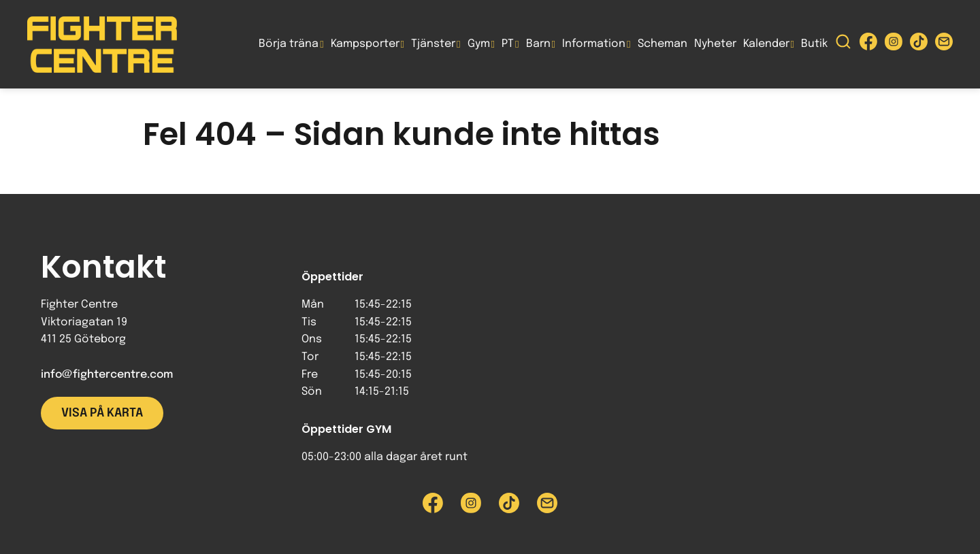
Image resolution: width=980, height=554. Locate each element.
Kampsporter (365, 44)
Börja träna (289, 44)
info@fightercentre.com (107, 375)
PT (508, 44)
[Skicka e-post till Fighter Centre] (944, 45)
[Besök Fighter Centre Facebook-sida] (868, 45)
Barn (538, 44)
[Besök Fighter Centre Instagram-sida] (894, 45)
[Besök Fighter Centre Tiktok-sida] (919, 45)
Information (594, 44)
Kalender (766, 44)
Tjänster (433, 44)
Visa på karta (102, 413)
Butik (814, 44)
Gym (479, 44)
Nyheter (715, 44)
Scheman (663, 44)
